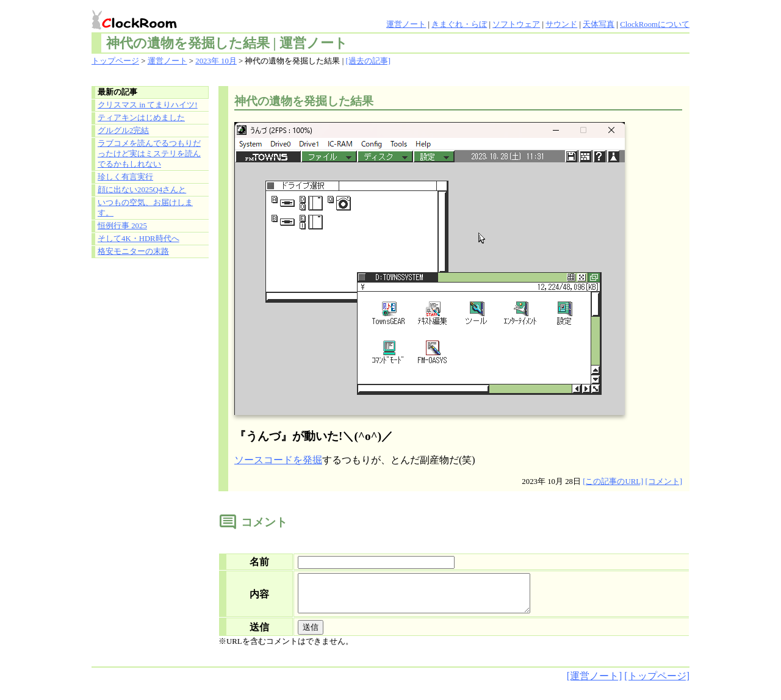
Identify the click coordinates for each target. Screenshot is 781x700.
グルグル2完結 (123, 131)
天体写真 (599, 24)
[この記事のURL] (613, 482)
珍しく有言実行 (125, 177)
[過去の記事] (368, 61)
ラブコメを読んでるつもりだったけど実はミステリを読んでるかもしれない (149, 154)
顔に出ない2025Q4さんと (142, 190)
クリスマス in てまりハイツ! (148, 105)
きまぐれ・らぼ (459, 24)
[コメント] (664, 482)
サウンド (561, 24)
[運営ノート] (595, 683)
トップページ (115, 61)
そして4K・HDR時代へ (139, 239)
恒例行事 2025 (122, 226)
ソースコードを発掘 (278, 460)
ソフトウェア (516, 24)
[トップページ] (657, 683)
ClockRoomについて (655, 24)
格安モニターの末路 (133, 251)
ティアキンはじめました (141, 118)
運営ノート (406, 24)
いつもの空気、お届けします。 (145, 208)
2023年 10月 (216, 61)
